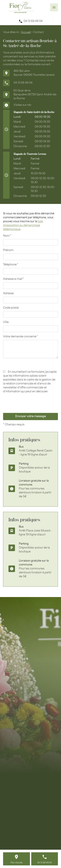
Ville (6, 322)
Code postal (11, 308)
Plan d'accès (17, 863)
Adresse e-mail (14, 279)
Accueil (26, 32)
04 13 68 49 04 (33, 21)
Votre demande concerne (20, 337)
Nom (7, 236)
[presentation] (28, 410)
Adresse (8, 294)
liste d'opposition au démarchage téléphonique (23, 226)
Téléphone (11, 265)
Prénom (8, 250)
